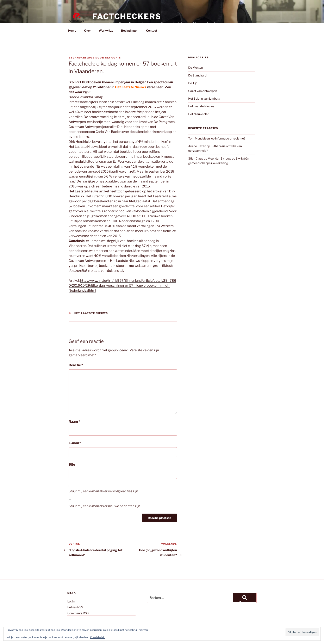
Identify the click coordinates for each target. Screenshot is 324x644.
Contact (152, 30)
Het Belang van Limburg (204, 98)
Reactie (76, 365)
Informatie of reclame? (230, 138)
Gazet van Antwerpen (203, 91)
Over (88, 30)
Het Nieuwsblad (199, 114)
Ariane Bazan (197, 146)
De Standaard (197, 75)
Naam (74, 422)
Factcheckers (127, 16)
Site (72, 465)
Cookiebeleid (98, 637)
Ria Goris (113, 58)
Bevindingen (130, 30)
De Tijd (193, 83)
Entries (75, 607)
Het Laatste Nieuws (91, 313)
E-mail (75, 443)
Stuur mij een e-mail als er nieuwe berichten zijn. (105, 506)
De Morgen (196, 67)
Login (71, 601)
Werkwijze (106, 30)
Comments (78, 613)
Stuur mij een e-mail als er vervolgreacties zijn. (104, 491)
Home (72, 30)
